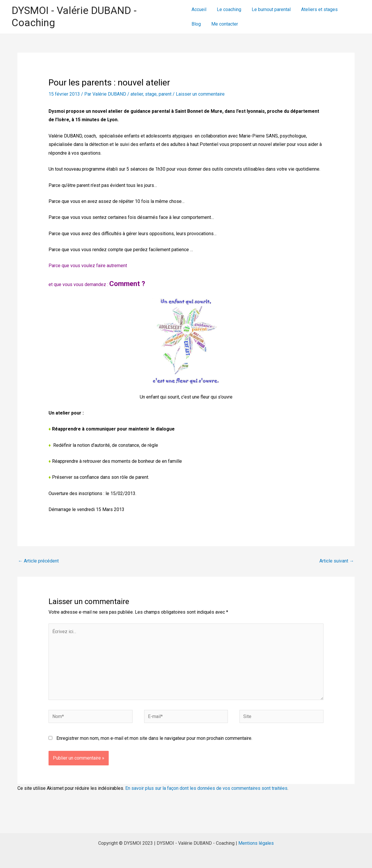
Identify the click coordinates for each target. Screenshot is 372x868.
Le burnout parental (269, 9)
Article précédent (38, 561)
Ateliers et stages (316, 9)
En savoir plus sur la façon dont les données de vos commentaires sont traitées (206, 788)
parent (165, 94)
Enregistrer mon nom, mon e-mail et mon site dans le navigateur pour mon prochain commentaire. (154, 738)
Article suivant (337, 561)
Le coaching (228, 9)
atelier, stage (144, 94)
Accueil (199, 9)
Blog (348, 9)
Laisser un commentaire (200, 94)
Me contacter (205, 24)
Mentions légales (256, 843)
